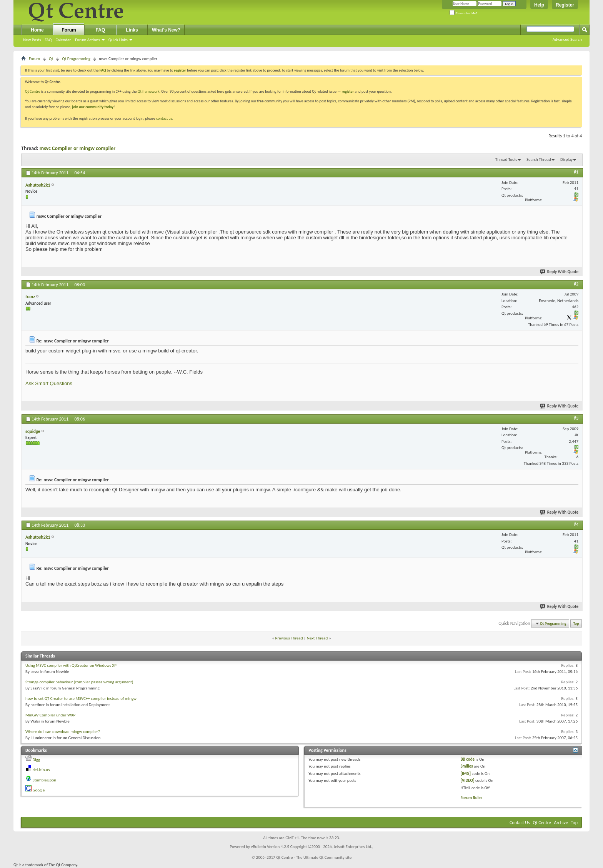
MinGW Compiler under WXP (50, 715)
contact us (164, 118)
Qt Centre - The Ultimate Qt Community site (314, 857)
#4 (576, 524)
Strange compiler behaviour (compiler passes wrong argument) (79, 682)
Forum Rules (471, 798)
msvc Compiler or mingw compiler (78, 148)
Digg (37, 760)
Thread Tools (506, 159)
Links (132, 30)
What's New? (166, 30)
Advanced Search (567, 39)
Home (37, 30)
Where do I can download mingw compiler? (63, 732)
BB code (467, 759)
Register (565, 5)
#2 (576, 284)
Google (39, 790)
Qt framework (149, 91)
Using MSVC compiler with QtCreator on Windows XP (71, 665)
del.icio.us (41, 770)
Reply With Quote (560, 272)
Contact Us (520, 823)
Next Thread (317, 638)
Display (566, 159)
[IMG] (466, 774)
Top (576, 623)
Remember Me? (464, 13)
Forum (69, 30)
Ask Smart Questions (49, 383)
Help (539, 5)
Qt (51, 59)
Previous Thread (289, 638)
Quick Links (118, 40)
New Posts (32, 40)
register (348, 91)
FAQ (48, 40)
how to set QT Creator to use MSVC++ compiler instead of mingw (81, 699)
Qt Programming (76, 59)
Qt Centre (33, 91)
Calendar (63, 40)
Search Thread (539, 159)
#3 (576, 418)
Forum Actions (87, 40)
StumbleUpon (45, 780)
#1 (576, 172)
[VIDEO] (467, 780)
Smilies (466, 766)
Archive (561, 823)
